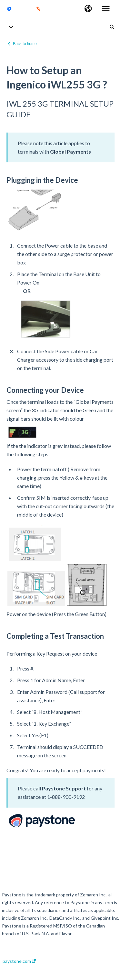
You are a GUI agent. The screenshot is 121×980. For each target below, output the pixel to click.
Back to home (25, 44)
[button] (88, 9)
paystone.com (19, 961)
